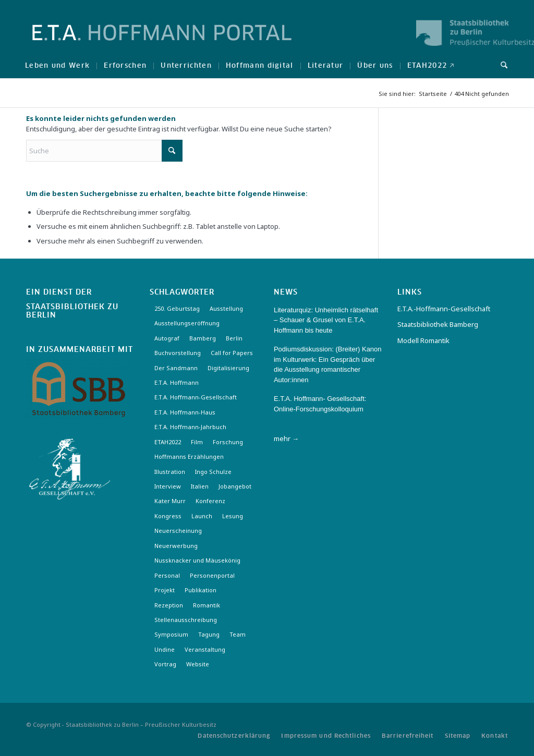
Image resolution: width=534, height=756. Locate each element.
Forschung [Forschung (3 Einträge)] (228, 442)
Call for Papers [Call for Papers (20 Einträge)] (232, 353)
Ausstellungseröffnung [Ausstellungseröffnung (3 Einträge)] (187, 323)
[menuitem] (57, 65)
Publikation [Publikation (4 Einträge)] (201, 590)
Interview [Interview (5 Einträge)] (168, 486)
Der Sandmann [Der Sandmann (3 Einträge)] (176, 368)
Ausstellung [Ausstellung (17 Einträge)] (226, 308)
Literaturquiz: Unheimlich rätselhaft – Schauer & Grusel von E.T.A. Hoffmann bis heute (326, 320)
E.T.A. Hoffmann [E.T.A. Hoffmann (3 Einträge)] (177, 382)
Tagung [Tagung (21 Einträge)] (209, 634)
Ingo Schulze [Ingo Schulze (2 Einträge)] (213, 472)
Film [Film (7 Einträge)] (197, 442)
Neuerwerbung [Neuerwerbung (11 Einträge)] (176, 546)
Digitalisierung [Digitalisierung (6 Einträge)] (228, 368)
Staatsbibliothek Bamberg (438, 324)
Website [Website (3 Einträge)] (198, 664)
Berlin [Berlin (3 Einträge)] (234, 338)
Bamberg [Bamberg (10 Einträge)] (203, 338)
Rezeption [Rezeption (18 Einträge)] (169, 605)
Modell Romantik (423, 340)
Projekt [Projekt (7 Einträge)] (165, 590)
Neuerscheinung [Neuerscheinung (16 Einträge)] (178, 531)
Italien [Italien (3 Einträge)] (200, 486)
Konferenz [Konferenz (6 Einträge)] (210, 501)
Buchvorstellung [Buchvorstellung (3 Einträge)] (178, 353)
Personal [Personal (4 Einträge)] (167, 575)
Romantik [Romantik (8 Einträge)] (207, 605)
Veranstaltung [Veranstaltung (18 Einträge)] (205, 649)
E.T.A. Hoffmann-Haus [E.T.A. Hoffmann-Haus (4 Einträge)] (185, 412)
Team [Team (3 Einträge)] (238, 634)
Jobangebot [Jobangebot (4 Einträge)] (235, 486)
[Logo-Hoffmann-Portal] (162, 42)
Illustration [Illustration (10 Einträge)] (170, 472)
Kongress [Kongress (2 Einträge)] (168, 516)
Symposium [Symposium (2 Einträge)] (171, 634)
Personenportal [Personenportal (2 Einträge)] (212, 575)
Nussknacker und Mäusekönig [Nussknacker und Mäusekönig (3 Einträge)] (197, 560)
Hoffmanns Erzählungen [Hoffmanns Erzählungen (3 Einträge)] (189, 456)
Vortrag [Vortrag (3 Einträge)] (165, 664)
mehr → (286, 438)
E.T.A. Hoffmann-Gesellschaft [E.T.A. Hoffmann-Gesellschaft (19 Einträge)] (196, 397)
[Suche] (501, 65)
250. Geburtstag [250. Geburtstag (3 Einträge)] (177, 308)
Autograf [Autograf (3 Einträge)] (167, 338)
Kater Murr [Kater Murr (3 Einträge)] (170, 501)
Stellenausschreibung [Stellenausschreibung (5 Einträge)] (186, 620)
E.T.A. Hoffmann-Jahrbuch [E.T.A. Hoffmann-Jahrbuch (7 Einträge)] (190, 427)
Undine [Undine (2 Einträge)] (165, 649)
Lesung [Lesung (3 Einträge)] (233, 516)
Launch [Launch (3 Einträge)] (202, 516)
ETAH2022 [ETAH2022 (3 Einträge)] (168, 442)
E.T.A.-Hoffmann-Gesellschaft (444, 309)
